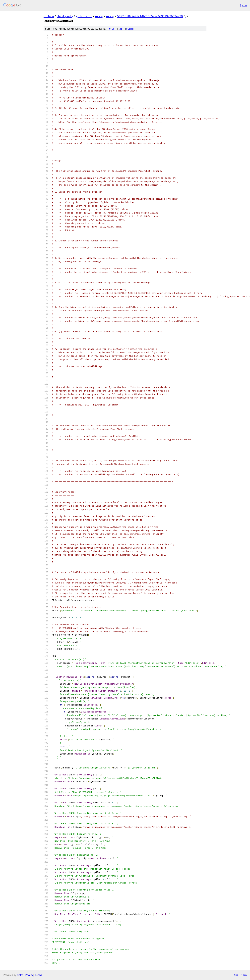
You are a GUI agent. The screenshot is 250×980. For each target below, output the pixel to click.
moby (99, 16)
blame (130, 29)
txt (236, 975)
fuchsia (49, 16)
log (120, 29)
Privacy (29, 975)
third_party (65, 16)
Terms (38, 975)
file (112, 29)
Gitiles (20, 975)
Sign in (243, 5)
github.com (84, 16)
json (244, 975)
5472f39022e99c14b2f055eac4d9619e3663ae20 (150, 16)
